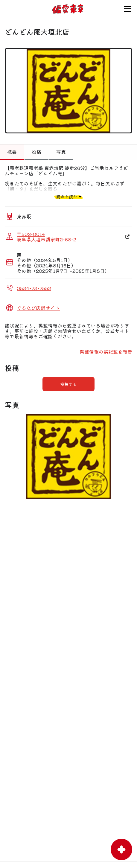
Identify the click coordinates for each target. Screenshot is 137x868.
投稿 (36, 152)
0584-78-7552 (34, 288)
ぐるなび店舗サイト (38, 308)
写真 (61, 152)
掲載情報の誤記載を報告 (106, 351)
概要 (12, 152)
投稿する (68, 384)
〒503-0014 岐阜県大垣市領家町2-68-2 (47, 237)
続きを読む (67, 197)
